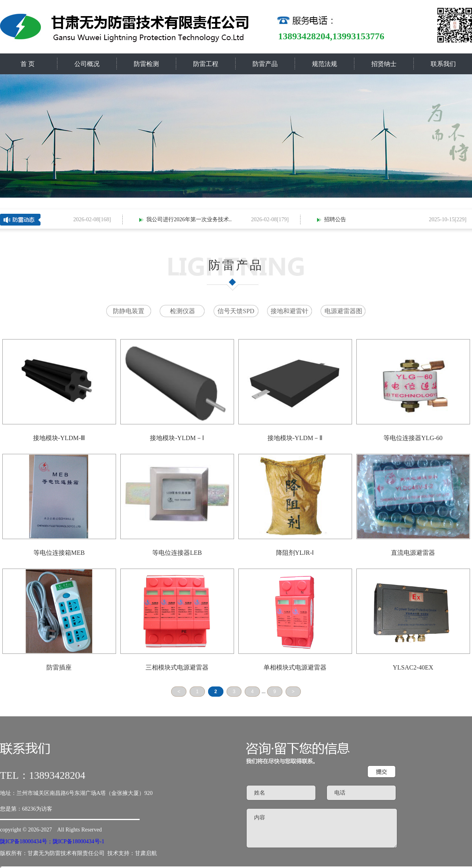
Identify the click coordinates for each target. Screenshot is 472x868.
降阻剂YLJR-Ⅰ (295, 553)
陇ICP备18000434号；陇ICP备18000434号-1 (52, 841)
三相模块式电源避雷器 (177, 667)
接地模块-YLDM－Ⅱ (295, 438)
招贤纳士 (384, 64)
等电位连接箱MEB (59, 553)
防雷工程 (206, 64)
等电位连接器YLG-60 (413, 438)
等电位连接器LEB (177, 553)
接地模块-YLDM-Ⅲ (59, 438)
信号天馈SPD (236, 311)
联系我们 (443, 64)
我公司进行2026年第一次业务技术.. (190, 219)
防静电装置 (129, 311)
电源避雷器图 (343, 311)
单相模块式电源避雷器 (295, 667)
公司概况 (87, 64)
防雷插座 (59, 667)
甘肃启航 (146, 853)
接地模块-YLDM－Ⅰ (177, 438)
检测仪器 (183, 311)
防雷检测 (146, 64)
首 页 (28, 64)
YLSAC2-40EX (413, 667)
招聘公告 (336, 219)
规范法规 (324, 64)
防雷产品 (265, 64)
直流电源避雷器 (413, 553)
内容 (322, 828)
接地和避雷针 (289, 311)
